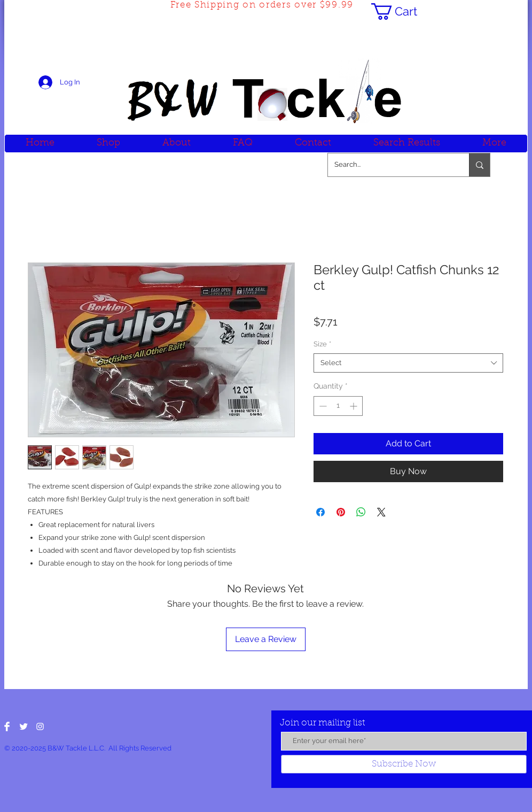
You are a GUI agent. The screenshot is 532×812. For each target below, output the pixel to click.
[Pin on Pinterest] (341, 512)
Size (322, 344)
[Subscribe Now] (404, 764)
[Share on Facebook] (320, 512)
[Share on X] (381, 512)
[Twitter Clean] (24, 726)
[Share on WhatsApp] (361, 512)
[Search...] (390, 165)
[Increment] (354, 406)
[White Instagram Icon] (40, 726)
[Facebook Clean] (7, 726)
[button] (403, 11)
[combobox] (408, 363)
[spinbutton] (338, 406)
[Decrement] (322, 406)
